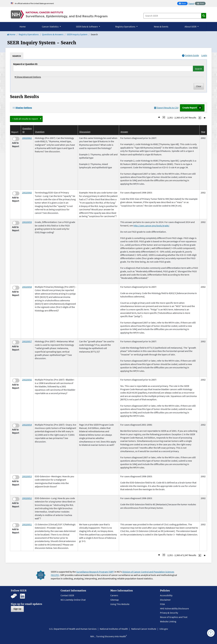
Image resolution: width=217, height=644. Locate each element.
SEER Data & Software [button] (87, 27)
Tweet (191, 3)
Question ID (27, 130)
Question (40, 132)
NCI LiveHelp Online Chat (73, 600)
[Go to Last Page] (205, 118)
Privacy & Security (169, 613)
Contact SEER (67, 595)
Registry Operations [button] (126, 27)
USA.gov (164, 629)
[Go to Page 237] (200, 118)
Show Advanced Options (28, 77)
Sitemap (115, 600)
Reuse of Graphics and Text (174, 617)
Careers (114, 595)
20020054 (27, 425)
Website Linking (168, 621)
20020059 (27, 222)
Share (183, 4)
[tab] (17, 56)
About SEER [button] (191, 27)
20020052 (27, 498)
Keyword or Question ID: (25, 64)
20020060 (27, 193)
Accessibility (166, 595)
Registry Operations (29, 34)
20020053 (27, 476)
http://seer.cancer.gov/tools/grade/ (151, 226)
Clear (199, 86)
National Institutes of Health (114, 629)
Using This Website (120, 604)
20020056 (27, 380)
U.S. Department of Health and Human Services (73, 629)
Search (198, 69)
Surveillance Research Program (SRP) (95, 572)
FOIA (162, 604)
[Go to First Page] (159, 118)
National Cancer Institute (144, 629)
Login (204, 55)
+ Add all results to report (25, 119)
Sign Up (17, 609)
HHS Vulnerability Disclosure (174, 608)
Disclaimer (165, 600)
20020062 (27, 138)
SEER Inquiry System (77, 34)
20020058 (27, 287)
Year (203, 132)
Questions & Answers (53, 34)
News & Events (161, 27)
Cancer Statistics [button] (50, 27)
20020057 (27, 341)
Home (23, 27)
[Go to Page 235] (164, 118)
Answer (124, 132)
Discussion (85, 132)
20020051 (27, 524)
